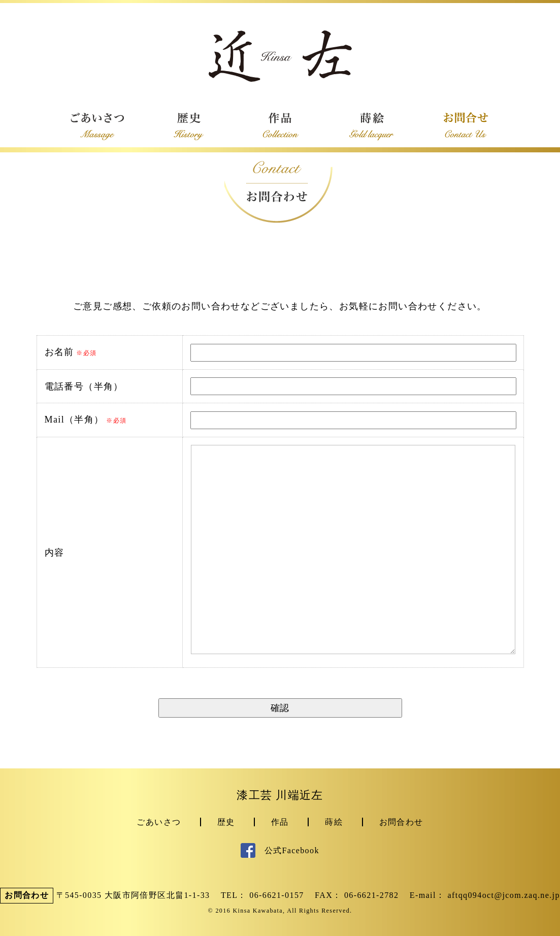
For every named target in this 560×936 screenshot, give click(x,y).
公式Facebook (280, 850)
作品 (280, 822)
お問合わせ (401, 822)
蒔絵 (334, 822)
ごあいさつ (159, 822)
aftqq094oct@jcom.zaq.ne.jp (504, 895)
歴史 (226, 822)
